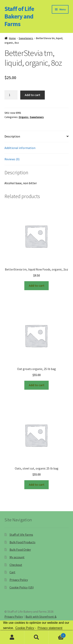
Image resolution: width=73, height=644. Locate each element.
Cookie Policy (25, 628)
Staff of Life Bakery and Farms (19, 16)
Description (12, 136)
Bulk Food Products (22, 542)
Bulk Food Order (20, 550)
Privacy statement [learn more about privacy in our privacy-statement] (50, 628)
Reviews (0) (12, 159)
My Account (12, 637)
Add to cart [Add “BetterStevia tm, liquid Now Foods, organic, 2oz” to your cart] (37, 285)
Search (36, 637)
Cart (12, 572)
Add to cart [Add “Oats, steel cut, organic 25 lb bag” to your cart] (37, 485)
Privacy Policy (19, 580)
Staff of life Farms (21, 535)
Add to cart (33, 95)
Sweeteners (26, 38)
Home (12, 38)
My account (17, 557)
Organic (24, 117)
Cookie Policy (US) (22, 587)
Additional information (20, 148)
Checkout (16, 565)
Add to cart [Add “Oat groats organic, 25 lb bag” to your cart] (37, 385)
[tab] (37, 137)
